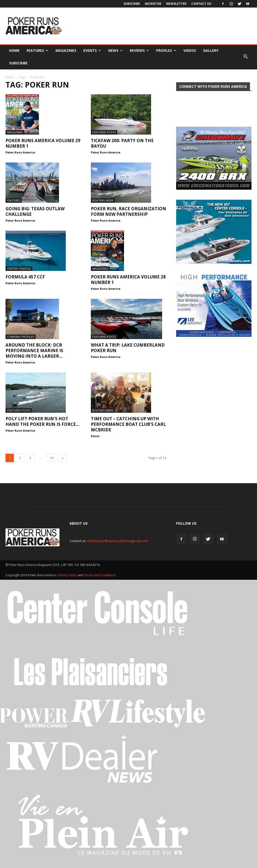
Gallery (211, 50)
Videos (190, 50)
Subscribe (132, 4)
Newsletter (176, 4)
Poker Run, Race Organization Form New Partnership (128, 211)
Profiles (166, 50)
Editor (95, 436)
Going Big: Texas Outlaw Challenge (35, 211)
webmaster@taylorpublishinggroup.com (118, 541)
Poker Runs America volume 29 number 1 (43, 143)
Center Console (19, 268)
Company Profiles (21, 337)
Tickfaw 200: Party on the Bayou (122, 143)
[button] (245, 57)
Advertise (153, 4)
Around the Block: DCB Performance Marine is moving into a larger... (34, 350)
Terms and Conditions (100, 575)
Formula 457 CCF (25, 277)
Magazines (66, 50)
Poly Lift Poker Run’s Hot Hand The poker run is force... (43, 421)
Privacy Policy (68, 575)
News (115, 50)
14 (51, 458)
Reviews (139, 50)
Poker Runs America (20, 152)
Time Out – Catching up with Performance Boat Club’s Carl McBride (128, 424)
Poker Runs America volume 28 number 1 (128, 280)
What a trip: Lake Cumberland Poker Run (128, 348)
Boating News (103, 200)
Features (37, 50)
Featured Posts (104, 132)
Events (92, 50)
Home (14, 50)
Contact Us (201, 4)
